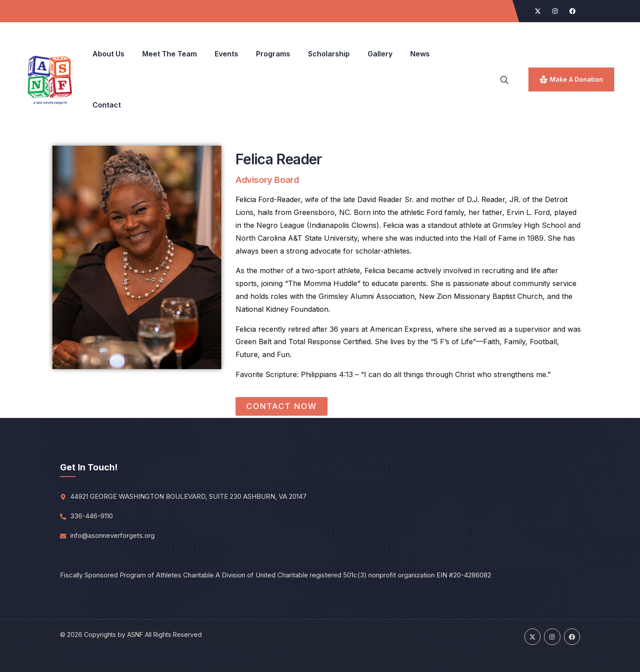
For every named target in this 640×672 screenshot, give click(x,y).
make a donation (576, 79)
